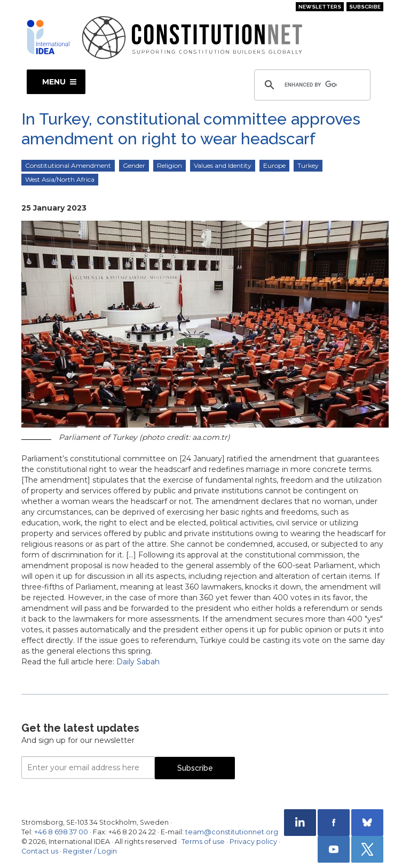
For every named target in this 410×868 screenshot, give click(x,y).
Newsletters (320, 7)
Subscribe (365, 7)
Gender (134, 165)
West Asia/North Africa (60, 179)
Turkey (308, 165)
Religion (169, 165)
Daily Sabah (138, 662)
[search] (311, 85)
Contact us (40, 851)
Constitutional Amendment (68, 165)
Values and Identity (223, 165)
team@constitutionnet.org (232, 832)
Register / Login (90, 851)
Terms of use (203, 842)
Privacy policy (253, 842)
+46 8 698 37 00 (61, 832)
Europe (274, 165)
